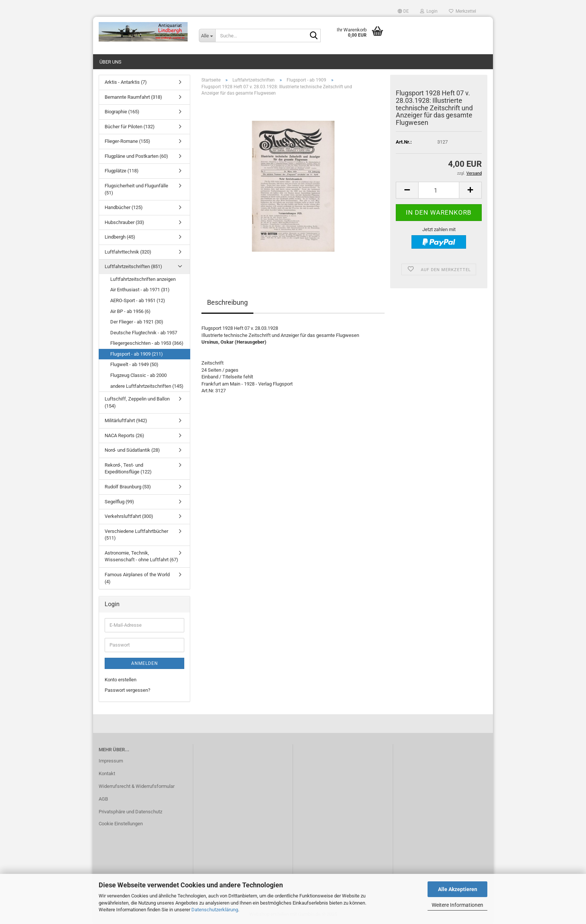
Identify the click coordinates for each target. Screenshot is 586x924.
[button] (403, 11)
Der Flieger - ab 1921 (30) (137, 322)
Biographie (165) (122, 112)
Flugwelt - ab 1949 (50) (134, 364)
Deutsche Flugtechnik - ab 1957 (144, 333)
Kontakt (107, 773)
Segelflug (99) (119, 502)
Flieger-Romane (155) (127, 141)
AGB (103, 799)
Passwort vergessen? (127, 690)
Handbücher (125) (124, 207)
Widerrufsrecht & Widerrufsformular (137, 786)
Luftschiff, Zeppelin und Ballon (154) (137, 402)
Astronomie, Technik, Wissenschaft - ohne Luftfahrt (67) (141, 556)
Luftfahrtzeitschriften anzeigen (143, 279)
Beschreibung (227, 302)
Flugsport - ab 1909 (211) (137, 354)
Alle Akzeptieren (458, 889)
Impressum (111, 761)
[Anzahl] (439, 190)
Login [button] (429, 11)
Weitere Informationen (457, 905)
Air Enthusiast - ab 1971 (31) (140, 290)
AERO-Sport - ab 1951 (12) (138, 300)
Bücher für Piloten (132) (130, 127)
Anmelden (145, 663)
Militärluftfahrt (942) (126, 420)
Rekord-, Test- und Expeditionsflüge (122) (128, 469)
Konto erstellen (121, 680)
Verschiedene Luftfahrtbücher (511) (136, 535)
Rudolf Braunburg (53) (128, 487)
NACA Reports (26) (124, 435)
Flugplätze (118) (122, 171)
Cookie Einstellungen (121, 824)
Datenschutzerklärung (215, 910)
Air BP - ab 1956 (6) (130, 311)
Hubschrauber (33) (124, 222)
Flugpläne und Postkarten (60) (136, 156)
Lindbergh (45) (120, 237)
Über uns (110, 62)
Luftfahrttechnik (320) (128, 252)
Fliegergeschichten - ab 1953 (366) (147, 343)
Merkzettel (462, 11)
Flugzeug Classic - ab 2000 (138, 375)
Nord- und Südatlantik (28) (132, 450)
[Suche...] (207, 36)
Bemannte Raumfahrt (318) (133, 97)
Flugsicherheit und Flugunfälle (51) (136, 189)
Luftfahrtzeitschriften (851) (133, 266)
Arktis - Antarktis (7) (126, 82)
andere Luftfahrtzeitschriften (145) (147, 386)
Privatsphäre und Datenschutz (130, 812)
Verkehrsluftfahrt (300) (129, 516)
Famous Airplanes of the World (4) (137, 578)
